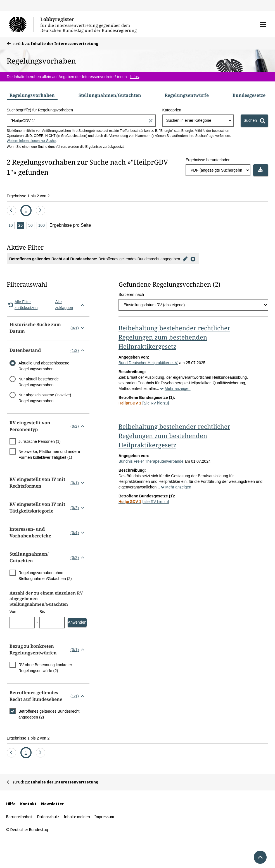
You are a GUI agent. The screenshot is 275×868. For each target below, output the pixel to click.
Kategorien (172, 110)
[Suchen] (254, 121)
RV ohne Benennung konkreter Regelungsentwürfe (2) (45, 668)
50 (31, 226)
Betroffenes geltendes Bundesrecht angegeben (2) (49, 714)
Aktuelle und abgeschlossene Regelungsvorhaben (44, 366)
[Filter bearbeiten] (185, 259)
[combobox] (198, 121)
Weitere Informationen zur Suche (31, 141)
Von (13, 612)
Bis (42, 612)
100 (42, 226)
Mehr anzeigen (175, 389)
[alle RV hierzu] (156, 403)
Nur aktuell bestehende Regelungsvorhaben (39, 382)
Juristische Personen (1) (40, 441)
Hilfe (11, 804)
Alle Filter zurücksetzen (22, 305)
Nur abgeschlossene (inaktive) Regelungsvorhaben (45, 398)
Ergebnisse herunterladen (208, 160)
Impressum (104, 817)
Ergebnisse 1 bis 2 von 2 (28, 196)
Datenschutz (48, 817)
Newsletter (52, 804)
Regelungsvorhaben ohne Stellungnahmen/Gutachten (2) (45, 576)
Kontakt (28, 804)
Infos (134, 77)
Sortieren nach (131, 294)
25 (22, 226)
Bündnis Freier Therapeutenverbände (151, 461)
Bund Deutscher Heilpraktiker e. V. (148, 363)
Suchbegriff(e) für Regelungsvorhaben (40, 110)
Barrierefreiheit (19, 817)
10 (11, 226)
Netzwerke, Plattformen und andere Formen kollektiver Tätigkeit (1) (49, 454)
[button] (263, 24)
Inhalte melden (77, 817)
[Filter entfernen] (193, 259)
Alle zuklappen (71, 305)
